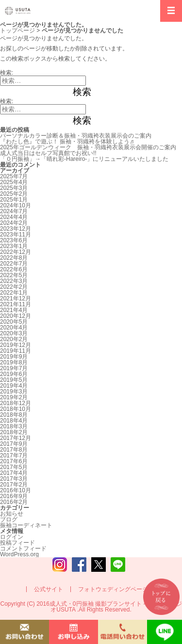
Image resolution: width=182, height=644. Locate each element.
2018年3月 (14, 426)
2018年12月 (16, 403)
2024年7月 (14, 211)
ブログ (9, 519)
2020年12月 (16, 316)
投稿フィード (17, 543)
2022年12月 (16, 252)
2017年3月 (14, 479)
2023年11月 (16, 235)
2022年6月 (14, 269)
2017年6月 (14, 461)
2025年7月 (14, 176)
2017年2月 (14, 485)
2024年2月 (14, 223)
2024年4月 (14, 217)
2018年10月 (16, 409)
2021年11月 (16, 304)
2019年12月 (16, 345)
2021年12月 (16, 298)
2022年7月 (14, 264)
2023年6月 (14, 240)
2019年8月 (14, 362)
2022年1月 (14, 293)
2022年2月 (14, 287)
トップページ (17, 31)
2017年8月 (14, 450)
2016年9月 (14, 496)
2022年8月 (14, 258)
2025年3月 (14, 188)
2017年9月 (14, 444)
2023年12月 (16, 229)
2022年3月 (14, 281)
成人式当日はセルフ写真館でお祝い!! (48, 153)
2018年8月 (14, 415)
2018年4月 (14, 421)
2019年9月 (14, 357)
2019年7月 (14, 368)
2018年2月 (14, 432)
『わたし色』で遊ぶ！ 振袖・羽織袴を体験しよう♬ (67, 141)
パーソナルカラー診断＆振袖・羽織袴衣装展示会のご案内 (76, 136)
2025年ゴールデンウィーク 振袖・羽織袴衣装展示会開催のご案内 (88, 147)
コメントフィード (23, 549)
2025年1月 (14, 200)
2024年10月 (16, 205)
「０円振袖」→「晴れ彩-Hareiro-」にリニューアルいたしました (84, 159)
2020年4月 (14, 328)
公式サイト (49, 589)
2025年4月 (14, 182)
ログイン (12, 537)
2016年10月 (16, 490)
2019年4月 (14, 386)
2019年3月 (14, 392)
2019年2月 (14, 397)
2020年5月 (14, 322)
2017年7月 (14, 456)
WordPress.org (19, 554)
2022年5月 (14, 275)
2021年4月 (14, 310)
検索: (7, 73)
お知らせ (12, 514)
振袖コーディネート (26, 525)
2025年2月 (14, 194)
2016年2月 (14, 502)
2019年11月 (16, 351)
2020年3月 (14, 333)
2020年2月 (14, 339)
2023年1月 (14, 246)
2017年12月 (16, 438)
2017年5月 (14, 467)
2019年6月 (14, 374)
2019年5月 (14, 380)
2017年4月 (14, 473)
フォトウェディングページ (113, 589)
